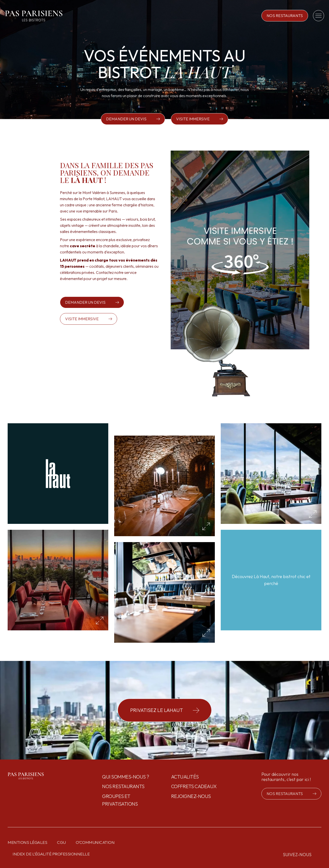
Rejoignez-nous (191, 796)
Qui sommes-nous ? (126, 777)
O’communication (95, 842)
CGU (61, 842)
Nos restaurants (123, 786)
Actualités (185, 777)
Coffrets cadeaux (194, 786)
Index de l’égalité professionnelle (51, 854)
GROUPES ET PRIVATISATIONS (120, 800)
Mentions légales (27, 842)
